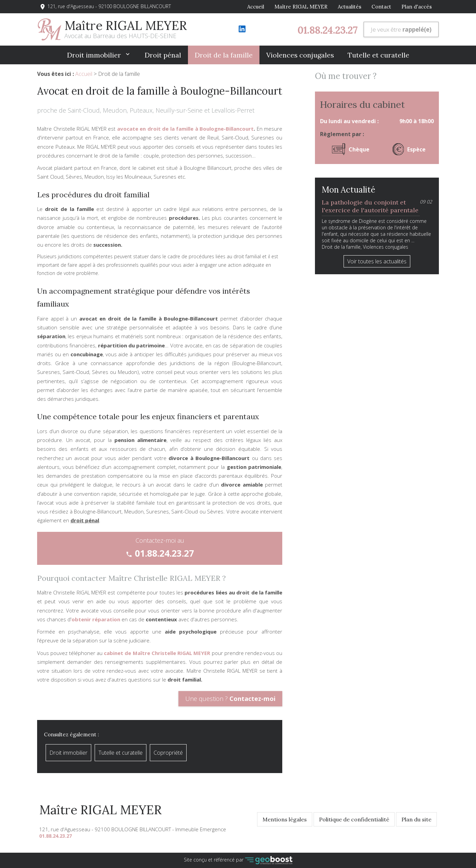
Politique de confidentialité (354, 819)
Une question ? (230, 699)
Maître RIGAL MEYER (301, 7)
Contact (381, 7)
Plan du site (416, 819)
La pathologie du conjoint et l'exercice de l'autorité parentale (370, 206)
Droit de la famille (224, 55)
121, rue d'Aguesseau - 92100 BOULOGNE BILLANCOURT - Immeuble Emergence (133, 829)
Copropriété (168, 753)
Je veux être (401, 29)
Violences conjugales (300, 55)
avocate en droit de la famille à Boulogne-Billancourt (186, 129)
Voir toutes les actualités (377, 261)
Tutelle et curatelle (378, 55)
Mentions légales (285, 819)
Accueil (256, 7)
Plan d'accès (417, 7)
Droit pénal (163, 55)
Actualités (350, 7)
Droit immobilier (95, 55)
